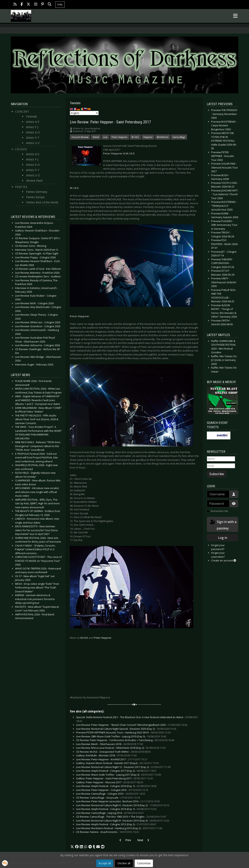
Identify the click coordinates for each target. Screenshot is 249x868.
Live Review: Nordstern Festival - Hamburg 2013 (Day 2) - (119, 828)
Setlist (96, 137)
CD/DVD (21, 149)
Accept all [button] (105, 863)
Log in (223, 538)
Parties (21, 187)
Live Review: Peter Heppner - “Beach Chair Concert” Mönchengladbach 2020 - (132, 725)
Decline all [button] (124, 863)
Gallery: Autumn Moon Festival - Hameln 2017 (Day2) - (118, 763)
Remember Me (219, 511)
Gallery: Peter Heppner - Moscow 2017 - (110, 782)
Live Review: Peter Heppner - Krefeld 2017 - (112, 759)
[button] (72, 847)
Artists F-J (32, 127)
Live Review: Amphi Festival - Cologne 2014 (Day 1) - (116, 809)
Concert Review (80, 137)
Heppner (148, 137)
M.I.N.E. (135, 137)
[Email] (221, 466)
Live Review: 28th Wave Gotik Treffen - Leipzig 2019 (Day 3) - (121, 736)
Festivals (32, 116)
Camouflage (179, 137)
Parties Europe (35, 197)
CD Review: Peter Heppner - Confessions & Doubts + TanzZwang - (125, 740)
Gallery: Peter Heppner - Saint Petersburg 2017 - (115, 778)
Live (105, 137)
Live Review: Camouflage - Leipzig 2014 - (110, 813)
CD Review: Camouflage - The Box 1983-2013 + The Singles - (121, 817)
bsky (60, 4)
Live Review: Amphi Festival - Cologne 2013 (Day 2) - (116, 824)
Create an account (224, 560)
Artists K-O (33, 132)
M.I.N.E (84, 638)
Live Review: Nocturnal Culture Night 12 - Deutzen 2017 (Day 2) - (123, 767)
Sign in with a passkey (223, 525)
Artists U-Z (33, 143)
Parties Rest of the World (42, 202)
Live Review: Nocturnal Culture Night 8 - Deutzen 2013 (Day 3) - (123, 821)
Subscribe (217, 474)
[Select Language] (84, 113)
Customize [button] (144, 863)
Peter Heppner (120, 137)
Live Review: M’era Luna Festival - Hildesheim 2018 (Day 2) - (121, 748)
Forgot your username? (218, 555)
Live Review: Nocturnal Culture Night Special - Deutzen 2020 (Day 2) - (126, 729)
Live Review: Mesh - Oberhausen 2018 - (109, 744)
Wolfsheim (163, 137)
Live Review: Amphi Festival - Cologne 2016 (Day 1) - (116, 786)
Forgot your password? (218, 547)
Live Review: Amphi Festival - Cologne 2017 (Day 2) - (116, 771)
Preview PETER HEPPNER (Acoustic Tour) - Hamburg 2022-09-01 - (123, 732)
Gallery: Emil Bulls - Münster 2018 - (106, 755)
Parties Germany (37, 192)
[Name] (221, 459)
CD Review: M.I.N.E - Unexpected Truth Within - (113, 752)
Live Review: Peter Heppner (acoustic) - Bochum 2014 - (118, 801)
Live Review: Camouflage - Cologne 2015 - (111, 794)
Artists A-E (33, 122)
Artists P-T (33, 138)
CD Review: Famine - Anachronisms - (108, 832)
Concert (22, 112)
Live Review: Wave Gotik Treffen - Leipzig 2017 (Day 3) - (118, 775)
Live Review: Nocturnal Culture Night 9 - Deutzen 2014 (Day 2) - (123, 805)
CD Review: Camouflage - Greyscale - (108, 798)
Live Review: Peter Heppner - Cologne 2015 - (112, 790)
